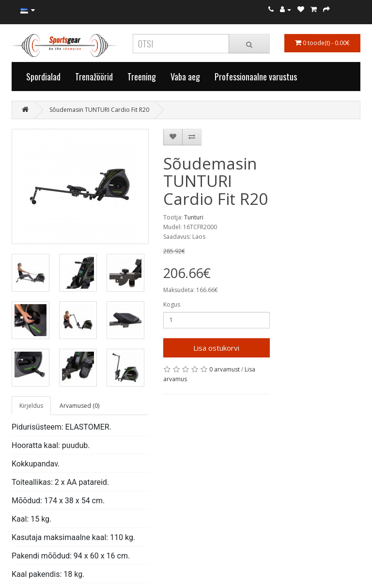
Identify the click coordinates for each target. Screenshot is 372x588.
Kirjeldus (31, 406)
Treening (142, 77)
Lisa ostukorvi (216, 348)
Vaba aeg (185, 77)
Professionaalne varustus (256, 77)
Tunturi (194, 217)
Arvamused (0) (79, 406)
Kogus (172, 304)
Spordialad (43, 77)
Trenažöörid (94, 77)
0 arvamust (225, 369)
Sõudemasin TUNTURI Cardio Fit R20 (99, 110)
